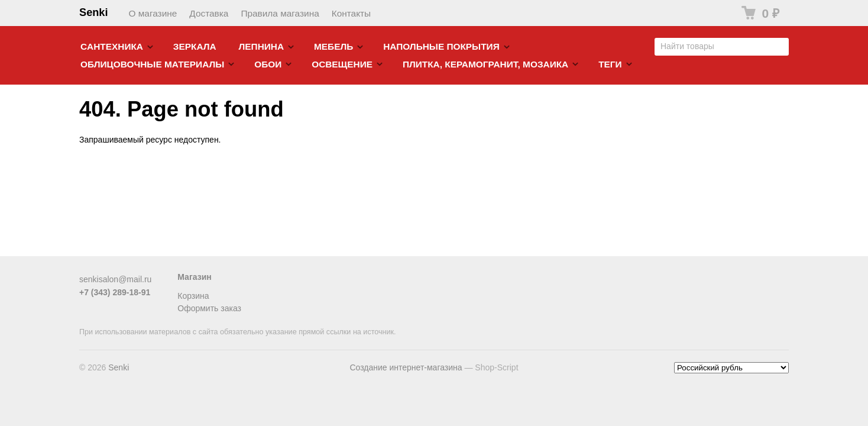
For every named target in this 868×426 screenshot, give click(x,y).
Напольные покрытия (441, 46)
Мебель (333, 46)
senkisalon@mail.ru (115, 279)
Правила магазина (280, 13)
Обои (268, 64)
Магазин (194, 277)
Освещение (342, 64)
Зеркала (195, 46)
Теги (610, 64)
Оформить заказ (209, 308)
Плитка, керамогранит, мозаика (485, 64)
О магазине (153, 13)
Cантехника (112, 46)
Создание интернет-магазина (406, 367)
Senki (94, 12)
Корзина (193, 296)
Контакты (351, 13)
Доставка (209, 13)
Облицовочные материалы (152, 64)
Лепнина (262, 46)
